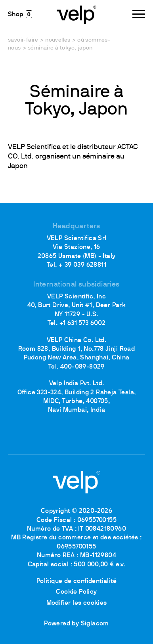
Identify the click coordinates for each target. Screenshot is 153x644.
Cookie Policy (76, 592)
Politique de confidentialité (76, 581)
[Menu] (139, 14)
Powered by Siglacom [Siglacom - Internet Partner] (76, 624)
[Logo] (76, 14)
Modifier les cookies (77, 603)
